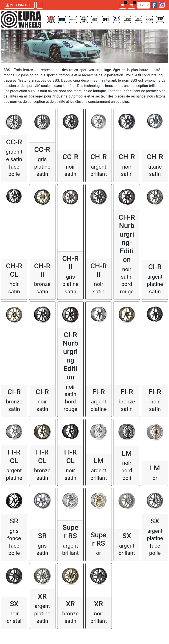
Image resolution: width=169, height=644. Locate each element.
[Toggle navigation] (40, 5)
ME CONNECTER (19, 5)
